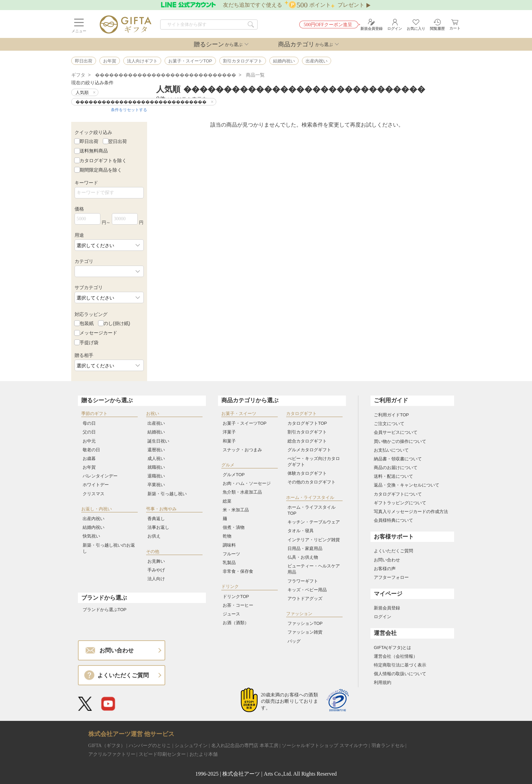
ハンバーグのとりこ (150, 746)
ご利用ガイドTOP (391, 415)
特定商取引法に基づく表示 (400, 665)
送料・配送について (393, 476)
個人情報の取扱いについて (400, 674)
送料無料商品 (94, 151)
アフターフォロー (391, 577)
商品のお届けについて (396, 468)
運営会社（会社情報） (396, 656)
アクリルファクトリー (112, 754)
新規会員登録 (387, 608)
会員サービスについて (396, 432)
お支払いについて (391, 450)
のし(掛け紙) (117, 323)
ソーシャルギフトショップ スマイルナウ (325, 746)
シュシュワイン (191, 746)
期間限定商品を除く (101, 170)
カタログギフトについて (398, 494)
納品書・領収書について (398, 459)
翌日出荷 (118, 141)
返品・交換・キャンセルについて (407, 485)
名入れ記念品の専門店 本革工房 (245, 746)
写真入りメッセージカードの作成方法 (411, 512)
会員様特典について (393, 520)
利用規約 (383, 682)
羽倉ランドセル (388, 746)
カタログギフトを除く (103, 160)
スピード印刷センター (162, 754)
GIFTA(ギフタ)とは (392, 648)
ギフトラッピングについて (400, 503)
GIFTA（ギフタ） (107, 746)
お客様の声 (385, 569)
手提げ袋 (89, 342)
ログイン (383, 617)
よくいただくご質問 (393, 551)
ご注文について (389, 424)
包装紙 (87, 323)
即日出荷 (89, 141)
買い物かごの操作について (400, 441)
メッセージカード (98, 333)
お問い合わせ (387, 560)
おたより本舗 (204, 754)
